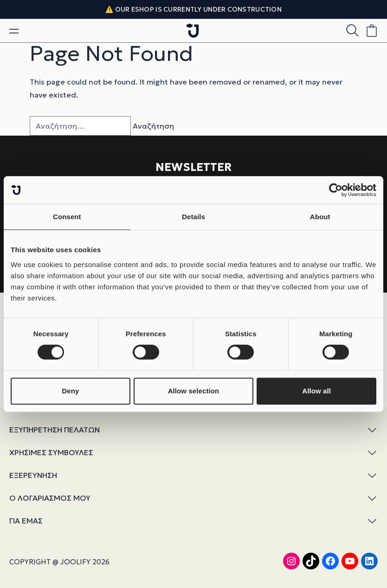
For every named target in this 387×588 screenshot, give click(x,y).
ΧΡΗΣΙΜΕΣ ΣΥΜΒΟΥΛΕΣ (193, 453)
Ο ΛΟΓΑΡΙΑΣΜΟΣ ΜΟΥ (193, 498)
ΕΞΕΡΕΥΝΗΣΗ (193, 475)
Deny (70, 391)
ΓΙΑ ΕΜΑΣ (193, 521)
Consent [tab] (67, 217)
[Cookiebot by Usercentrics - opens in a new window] (336, 190)
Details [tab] (193, 217)
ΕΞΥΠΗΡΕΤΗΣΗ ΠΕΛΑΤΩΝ (193, 430)
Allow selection (194, 391)
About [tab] (320, 217)
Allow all (316, 391)
